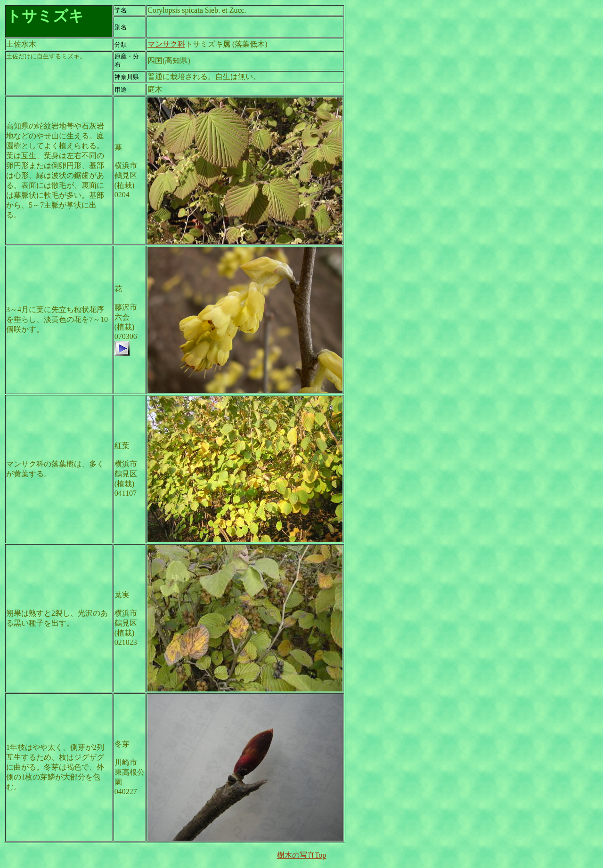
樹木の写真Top (302, 855)
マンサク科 (166, 44)
